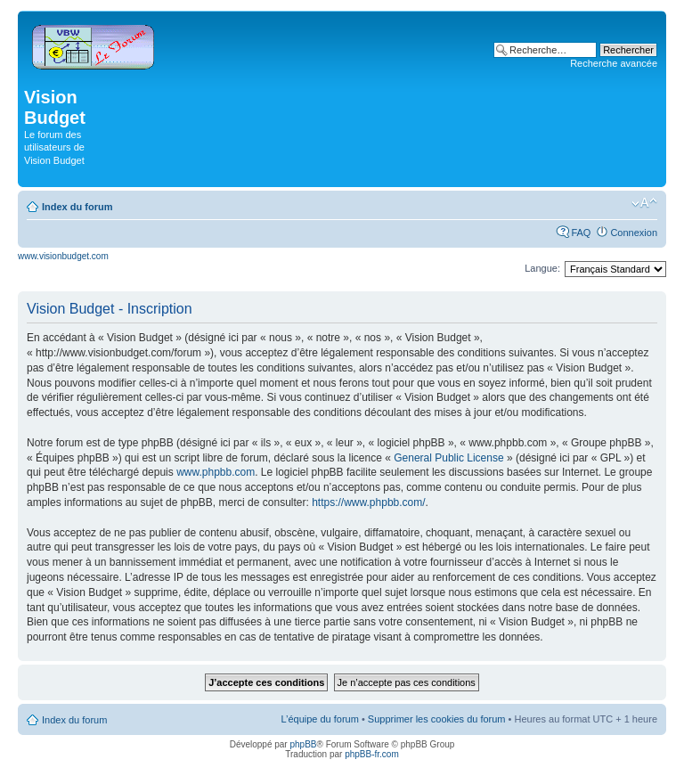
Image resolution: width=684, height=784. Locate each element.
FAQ (581, 233)
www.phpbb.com (216, 472)
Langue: (542, 268)
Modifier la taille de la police (644, 203)
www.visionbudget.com (63, 256)
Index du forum (77, 207)
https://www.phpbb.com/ (368, 502)
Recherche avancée (614, 63)
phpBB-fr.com (372, 754)
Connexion (634, 233)
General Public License (448, 458)
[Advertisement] (296, 127)
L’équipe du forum (319, 719)
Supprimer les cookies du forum (437, 719)
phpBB (303, 744)
